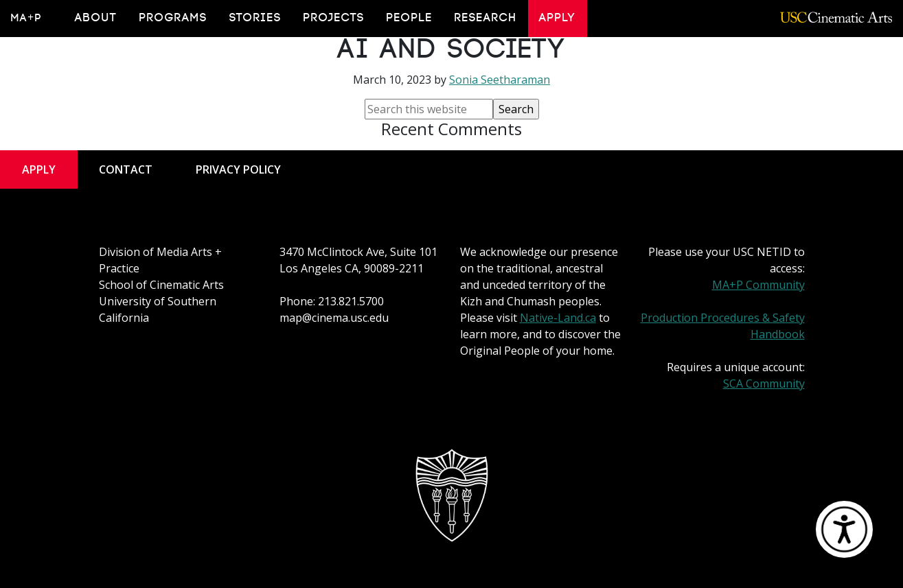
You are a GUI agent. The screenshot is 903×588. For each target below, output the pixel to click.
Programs (173, 18)
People (410, 18)
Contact (126, 169)
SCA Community (764, 384)
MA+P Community (758, 285)
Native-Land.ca (558, 318)
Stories (255, 18)
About (96, 18)
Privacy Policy (238, 169)
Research (486, 18)
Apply (558, 18)
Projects (334, 18)
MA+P (26, 18)
